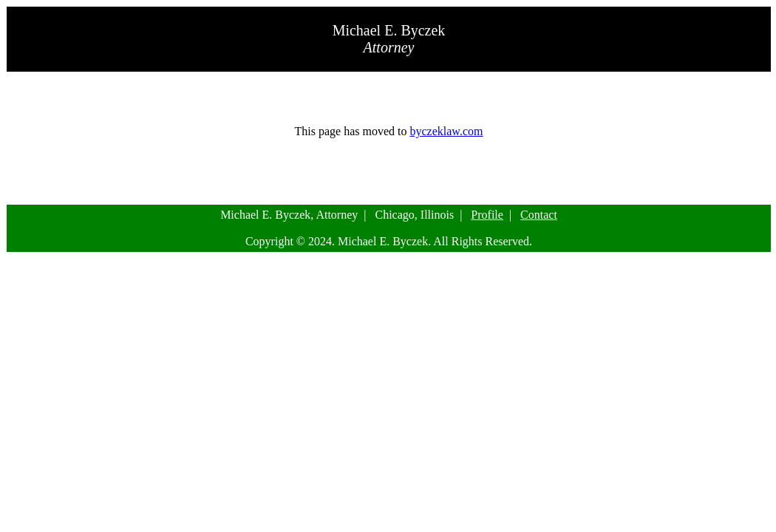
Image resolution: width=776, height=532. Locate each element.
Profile (487, 215)
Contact (539, 215)
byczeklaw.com (447, 131)
